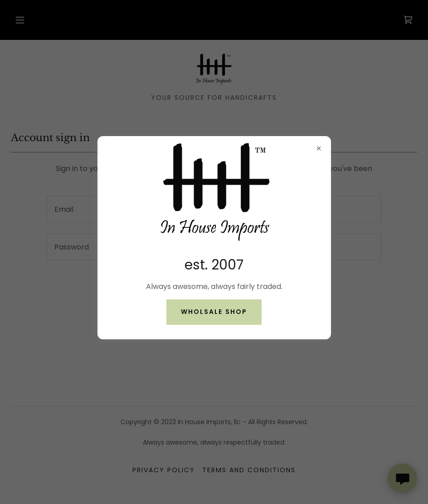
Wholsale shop (214, 312)
